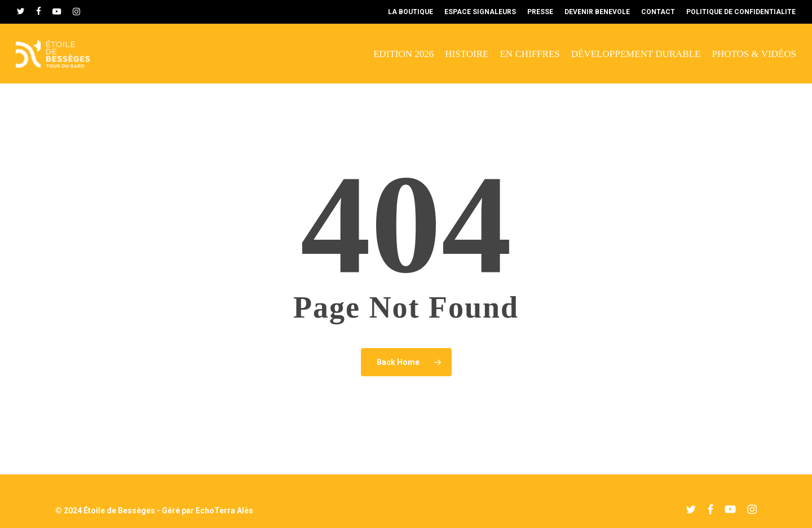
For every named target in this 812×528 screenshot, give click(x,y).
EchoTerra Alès (224, 511)
